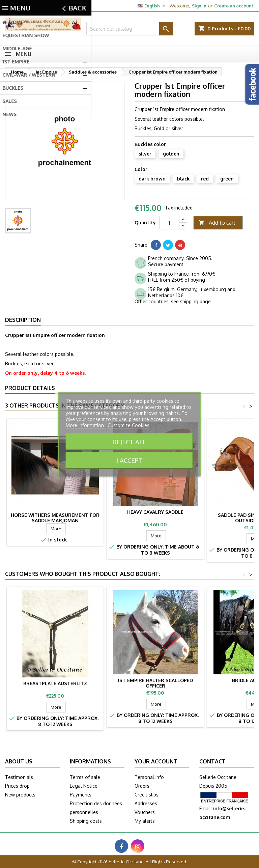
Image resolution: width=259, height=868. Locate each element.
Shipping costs (86, 821)
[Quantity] (169, 223)
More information (85, 425)
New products (20, 795)
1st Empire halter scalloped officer (155, 683)
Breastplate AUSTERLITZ (55, 683)
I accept (129, 460)
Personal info (149, 777)
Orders (142, 786)
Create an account (234, 6)
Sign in (199, 6)
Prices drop (17, 786)
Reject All (129, 441)
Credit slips (147, 795)
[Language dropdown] (152, 6)
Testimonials (19, 777)
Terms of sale (85, 777)
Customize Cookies (128, 425)
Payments (81, 795)
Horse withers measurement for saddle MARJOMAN (55, 518)
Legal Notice (84, 786)
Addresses (146, 803)
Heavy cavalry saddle (155, 512)
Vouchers (145, 812)
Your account (156, 761)
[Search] (129, 29)
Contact (13, 6)
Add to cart (217, 223)
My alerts (145, 821)
